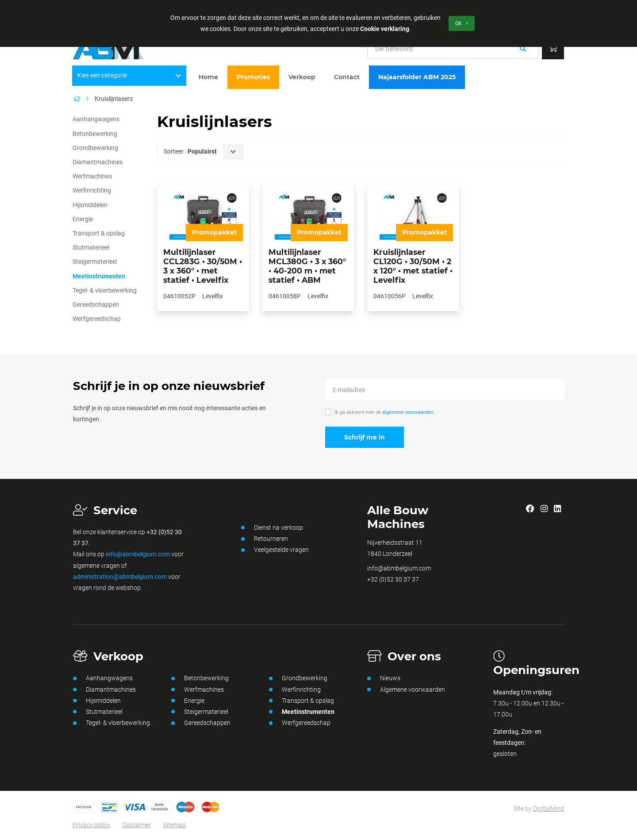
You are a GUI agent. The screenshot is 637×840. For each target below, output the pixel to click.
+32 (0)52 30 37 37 (393, 579)
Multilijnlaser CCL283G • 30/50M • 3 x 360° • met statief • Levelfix (203, 266)
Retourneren (265, 539)
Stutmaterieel (91, 247)
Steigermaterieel (95, 262)
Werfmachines (92, 176)
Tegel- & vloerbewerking (105, 290)
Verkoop (302, 77)
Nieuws (384, 678)
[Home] (77, 99)
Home (208, 77)
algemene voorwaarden (408, 412)
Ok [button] (462, 23)
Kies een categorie (129, 75)
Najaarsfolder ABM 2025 (417, 77)
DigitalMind (549, 809)
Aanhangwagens (96, 119)
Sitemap (175, 825)
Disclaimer (137, 825)
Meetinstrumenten (99, 276)
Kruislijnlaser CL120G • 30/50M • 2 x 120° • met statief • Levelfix (413, 266)
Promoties (253, 77)
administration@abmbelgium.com (120, 577)
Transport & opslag (99, 233)
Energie (83, 219)
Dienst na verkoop (272, 528)
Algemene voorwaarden (406, 690)
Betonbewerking (95, 134)
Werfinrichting (92, 190)
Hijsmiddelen (90, 205)
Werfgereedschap (97, 319)
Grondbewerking (95, 148)
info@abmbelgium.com (138, 554)
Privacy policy (91, 825)
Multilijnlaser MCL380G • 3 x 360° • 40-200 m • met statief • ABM (307, 266)
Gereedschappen (96, 304)
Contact (347, 77)
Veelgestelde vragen (275, 550)
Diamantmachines (98, 162)
